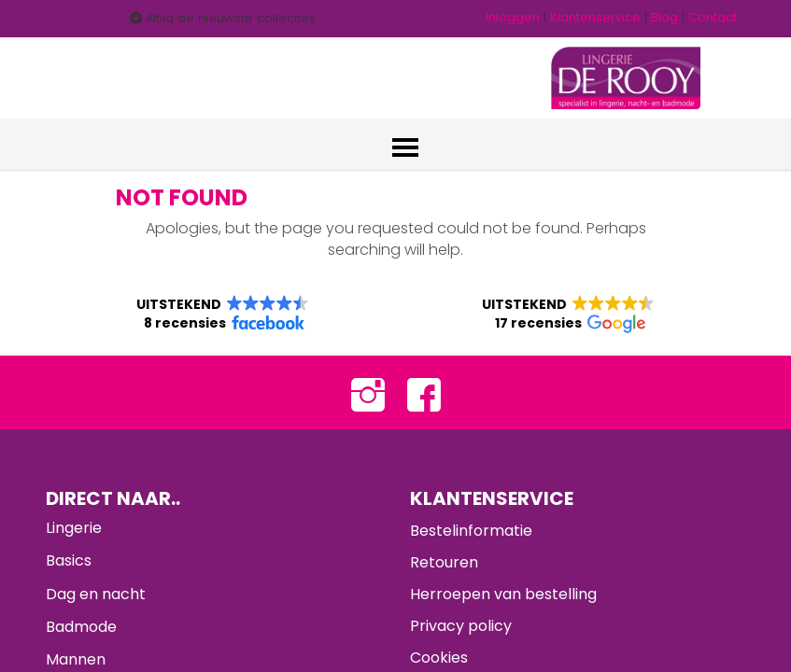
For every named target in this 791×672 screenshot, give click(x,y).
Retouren (444, 563)
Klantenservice (595, 17)
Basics (69, 562)
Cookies (439, 658)
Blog (664, 17)
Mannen (76, 660)
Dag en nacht (96, 595)
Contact (713, 17)
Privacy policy (461, 627)
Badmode (81, 628)
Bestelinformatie (471, 532)
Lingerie (74, 529)
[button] (223, 315)
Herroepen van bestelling (503, 595)
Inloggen (513, 17)
